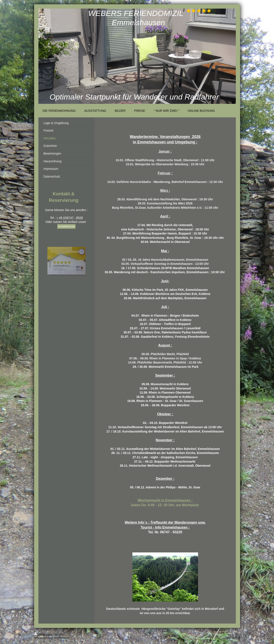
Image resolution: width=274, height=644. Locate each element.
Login (237, 634)
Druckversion (44, 634)
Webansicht (234, 637)
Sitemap (59, 634)
